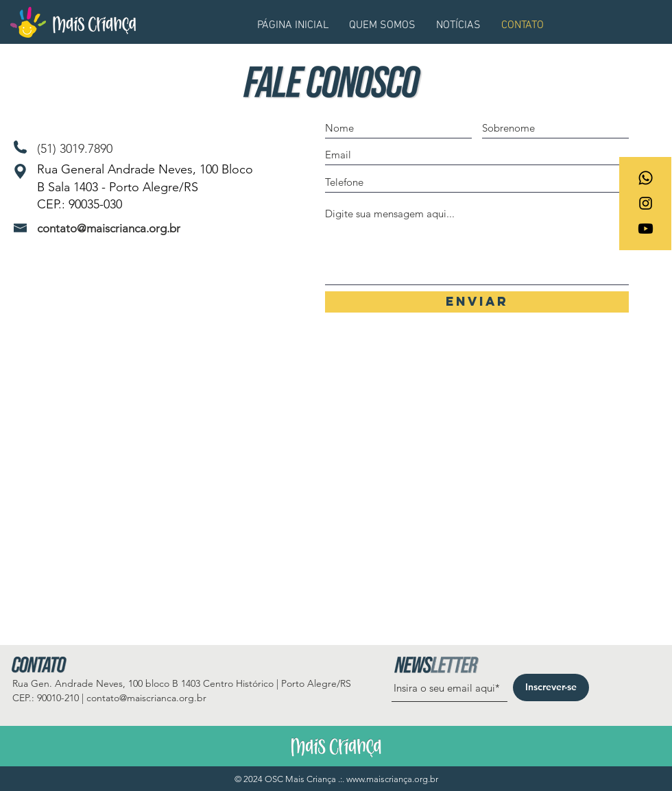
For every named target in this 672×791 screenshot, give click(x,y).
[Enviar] (477, 302)
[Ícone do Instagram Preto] (646, 203)
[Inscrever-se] (551, 687)
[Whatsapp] (646, 178)
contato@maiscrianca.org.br (109, 228)
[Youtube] (646, 229)
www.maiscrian (375, 779)
